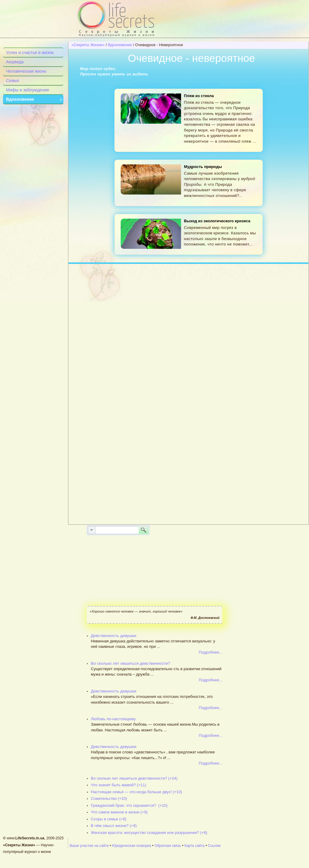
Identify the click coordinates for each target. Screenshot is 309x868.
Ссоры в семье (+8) (109, 819)
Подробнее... (211, 652)
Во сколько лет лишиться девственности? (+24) (134, 778)
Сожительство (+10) (109, 798)
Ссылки (214, 846)
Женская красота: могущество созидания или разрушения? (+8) (149, 833)
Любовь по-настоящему (113, 719)
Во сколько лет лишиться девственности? (130, 663)
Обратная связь (168, 846)
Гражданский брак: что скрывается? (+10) (129, 805)
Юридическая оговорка (131, 846)
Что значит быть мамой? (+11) (118, 785)
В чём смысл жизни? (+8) (114, 826)
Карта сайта (194, 846)
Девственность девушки (114, 636)
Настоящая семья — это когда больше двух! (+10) (136, 792)
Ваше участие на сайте (89, 846)
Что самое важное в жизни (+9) (119, 812)
